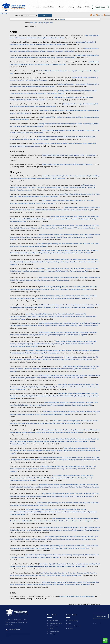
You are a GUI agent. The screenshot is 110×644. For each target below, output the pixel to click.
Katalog (71, 7)
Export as (18, 16)
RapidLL (51, 634)
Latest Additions (48, 7)
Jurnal (50, 629)
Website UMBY (53, 621)
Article (32, 23)
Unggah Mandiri (100, 7)
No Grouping (61, 19)
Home (36, 7)
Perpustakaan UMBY (55, 623)
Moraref (69, 629)
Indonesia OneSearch (73, 626)
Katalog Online (53, 626)
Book (52, 23)
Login (79, 7)
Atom (93, 15)
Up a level (4, 13)
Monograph (46, 23)
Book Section (38, 23)
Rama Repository (72, 621)
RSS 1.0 (99, 15)
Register (87, 7)
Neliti (68, 623)
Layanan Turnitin (53, 631)
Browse (61, 7)
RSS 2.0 (106, 15)
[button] (45, 16)
